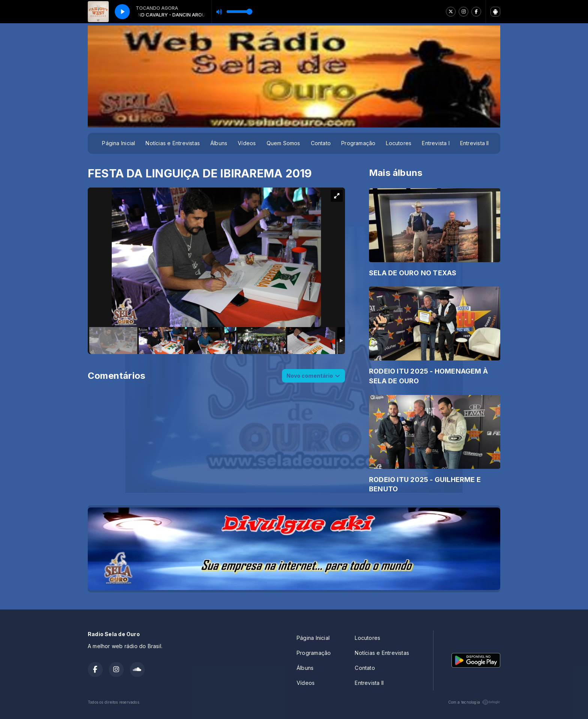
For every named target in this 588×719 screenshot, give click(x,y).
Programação (358, 143)
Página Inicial (118, 143)
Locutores (399, 143)
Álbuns (219, 143)
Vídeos (247, 143)
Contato (321, 143)
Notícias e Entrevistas (173, 143)
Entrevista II (475, 143)
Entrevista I (436, 143)
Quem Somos (283, 143)
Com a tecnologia (474, 702)
